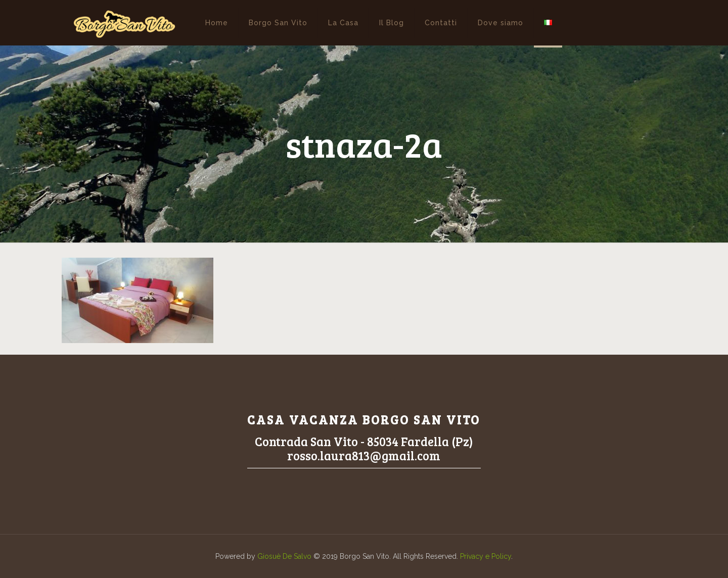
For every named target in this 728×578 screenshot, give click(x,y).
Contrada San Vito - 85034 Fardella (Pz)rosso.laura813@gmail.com (364, 448)
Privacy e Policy (486, 556)
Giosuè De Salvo (284, 556)
